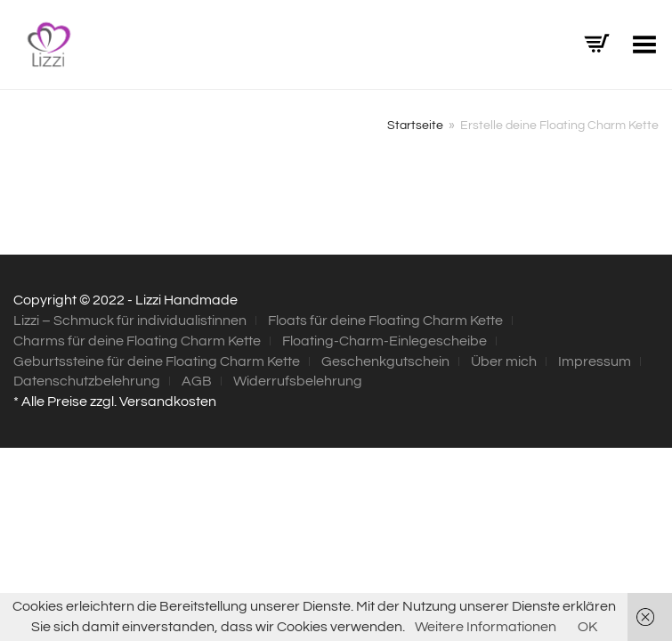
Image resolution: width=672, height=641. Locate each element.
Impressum (595, 361)
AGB (197, 381)
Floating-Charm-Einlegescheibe (385, 341)
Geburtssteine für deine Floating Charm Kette (157, 361)
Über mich (504, 361)
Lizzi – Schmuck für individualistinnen (130, 320)
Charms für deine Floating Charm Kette (137, 341)
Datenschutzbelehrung (87, 381)
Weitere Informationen (486, 627)
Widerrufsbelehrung (298, 381)
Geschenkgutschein (385, 361)
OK (587, 627)
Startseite (415, 126)
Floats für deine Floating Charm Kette (385, 320)
